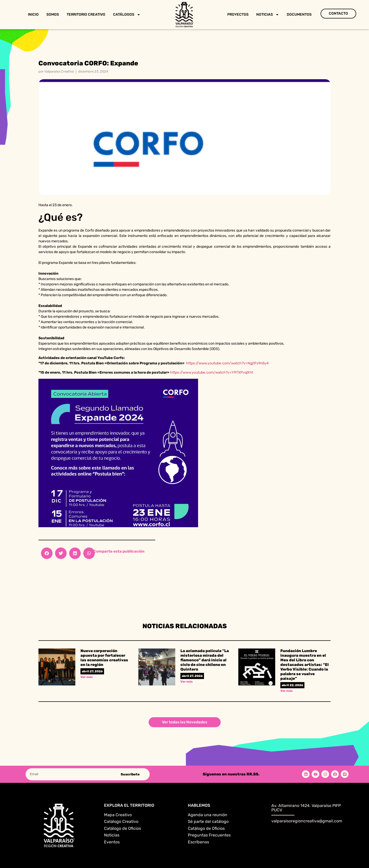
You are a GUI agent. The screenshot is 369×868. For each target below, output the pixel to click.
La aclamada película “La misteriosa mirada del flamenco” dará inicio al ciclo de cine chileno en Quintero (205, 660)
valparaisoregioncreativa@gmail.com (307, 821)
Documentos (299, 14)
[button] (47, 553)
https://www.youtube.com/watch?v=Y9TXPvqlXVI (212, 372)
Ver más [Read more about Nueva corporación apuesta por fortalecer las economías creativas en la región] (87, 677)
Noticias (268, 15)
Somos (53, 14)
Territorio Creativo (86, 14)
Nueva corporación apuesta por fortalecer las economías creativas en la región (104, 658)
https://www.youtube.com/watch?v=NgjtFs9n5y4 (227, 363)
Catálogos (127, 15)
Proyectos (238, 14)
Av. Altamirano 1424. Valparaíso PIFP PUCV (306, 808)
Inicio (33, 14)
